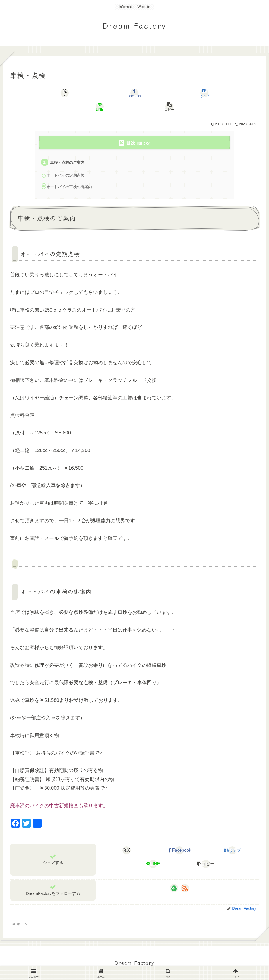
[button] (218, 93)
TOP (94, 963)
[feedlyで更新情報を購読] (174, 877)
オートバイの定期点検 (67, 163)
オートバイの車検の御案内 (71, 175)
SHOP (129, 963)
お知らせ (110, 963)
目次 (131, 129)
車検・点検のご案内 (69, 150)
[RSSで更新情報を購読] (185, 877)
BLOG (146, 963)
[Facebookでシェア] (93, 93)
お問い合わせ (168, 963)
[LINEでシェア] (176, 93)
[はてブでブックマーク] (134, 93)
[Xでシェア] (51, 93)
